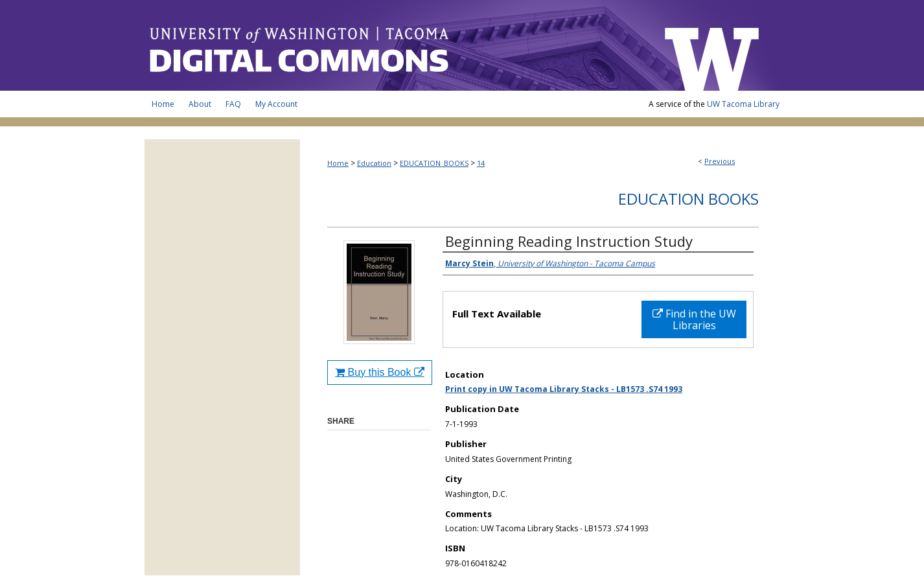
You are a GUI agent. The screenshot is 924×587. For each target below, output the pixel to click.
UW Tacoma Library (743, 104)
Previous (720, 161)
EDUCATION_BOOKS (434, 163)
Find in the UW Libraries (694, 319)
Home (338, 163)
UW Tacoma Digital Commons (397, 45)
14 (481, 163)
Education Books (688, 199)
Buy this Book (380, 372)
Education (374, 163)
